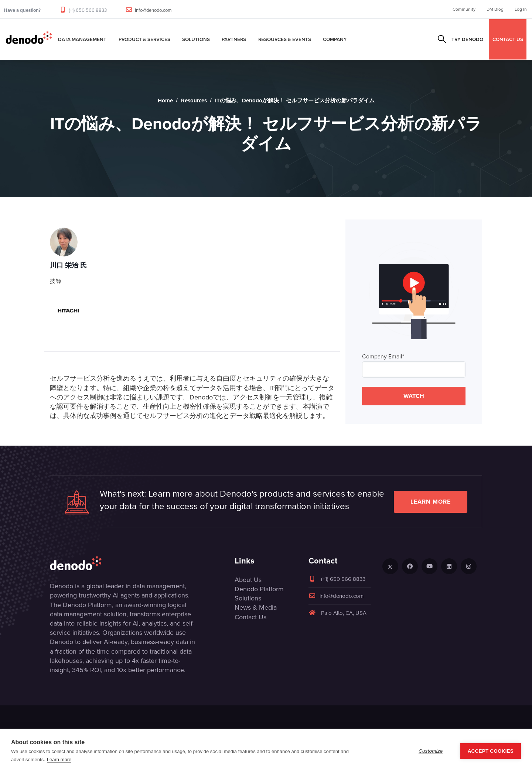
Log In (521, 9)
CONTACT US (508, 39)
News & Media (256, 607)
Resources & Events (285, 39)
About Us (248, 580)
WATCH (414, 396)
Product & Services (144, 39)
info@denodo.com (153, 10)
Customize (431, 751)
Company (335, 39)
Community (464, 9)
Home (165, 101)
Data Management (82, 39)
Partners (234, 39)
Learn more (431, 502)
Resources (194, 101)
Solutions (196, 39)
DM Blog (495, 9)
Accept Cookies (491, 751)
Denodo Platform (259, 589)
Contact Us (250, 617)
